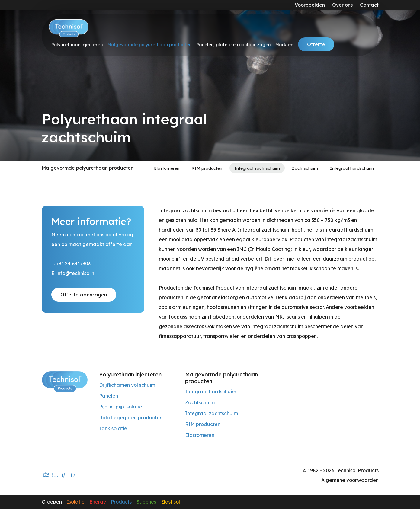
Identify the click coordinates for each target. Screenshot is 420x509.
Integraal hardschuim (352, 168)
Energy (98, 502)
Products (121, 502)
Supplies (146, 502)
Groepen (52, 502)
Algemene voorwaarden (350, 480)
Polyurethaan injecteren (77, 45)
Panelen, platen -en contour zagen (233, 45)
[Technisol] (69, 28)
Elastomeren (167, 168)
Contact (369, 5)
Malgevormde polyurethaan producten (149, 45)
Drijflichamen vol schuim (127, 385)
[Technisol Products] (65, 381)
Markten (284, 45)
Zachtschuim (305, 168)
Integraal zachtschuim (257, 168)
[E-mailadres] (64, 475)
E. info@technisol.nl (73, 273)
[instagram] (55, 475)
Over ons (342, 5)
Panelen (109, 396)
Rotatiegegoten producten (131, 418)
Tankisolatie (113, 428)
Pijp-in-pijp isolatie (121, 407)
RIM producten (207, 168)
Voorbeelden (310, 5)
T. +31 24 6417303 (71, 264)
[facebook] (46, 475)
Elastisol (170, 502)
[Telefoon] (73, 475)
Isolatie (76, 502)
